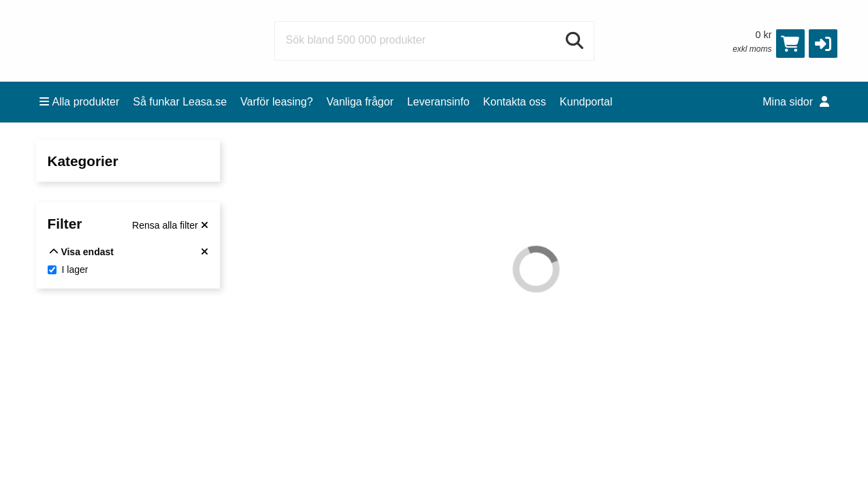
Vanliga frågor (360, 102)
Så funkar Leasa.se (180, 102)
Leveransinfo (438, 102)
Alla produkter (80, 102)
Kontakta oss (515, 102)
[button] (823, 44)
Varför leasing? (276, 102)
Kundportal (586, 102)
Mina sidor (795, 102)
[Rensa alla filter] (170, 225)
